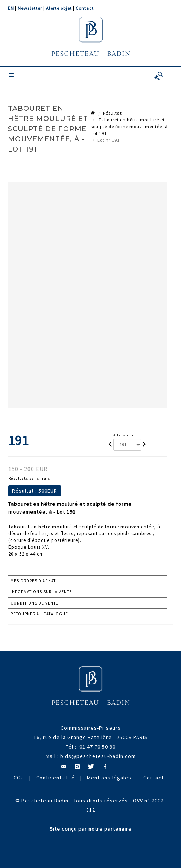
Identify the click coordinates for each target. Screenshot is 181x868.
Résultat (113, 113)
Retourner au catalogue (39, 614)
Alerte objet (59, 8)
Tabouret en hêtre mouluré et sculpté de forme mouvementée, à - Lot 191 (131, 126)
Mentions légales (109, 778)
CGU (19, 778)
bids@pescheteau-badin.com (98, 756)
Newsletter (30, 8)
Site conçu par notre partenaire (91, 829)
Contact (85, 8)
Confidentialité (56, 778)
